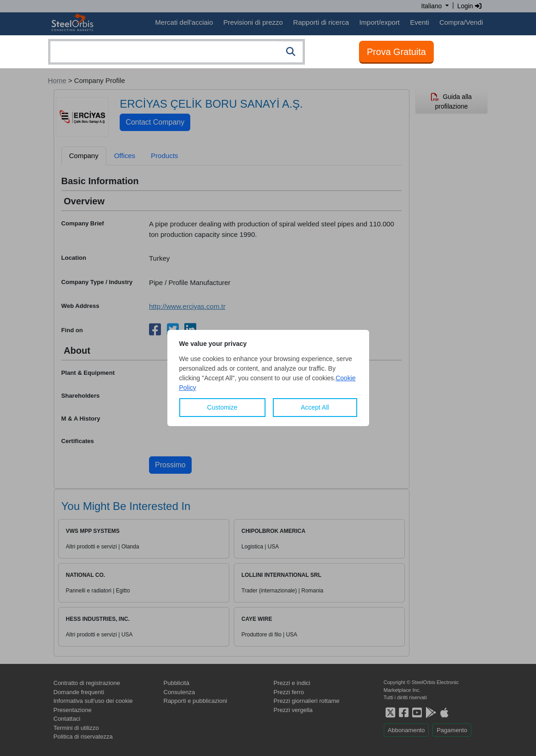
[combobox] (177, 52)
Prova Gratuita (396, 52)
